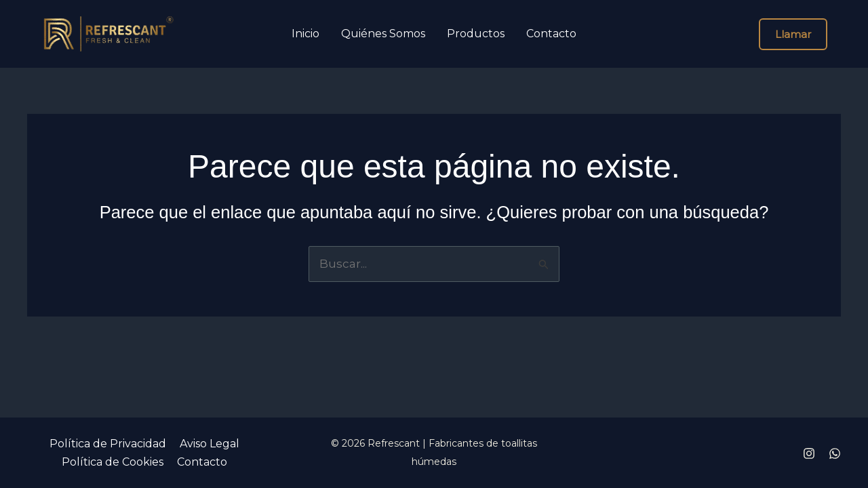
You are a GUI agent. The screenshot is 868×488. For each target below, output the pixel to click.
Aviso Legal (210, 444)
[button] (793, 34)
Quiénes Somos (383, 34)
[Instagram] (809, 453)
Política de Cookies (113, 462)
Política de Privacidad (108, 444)
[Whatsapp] (835, 453)
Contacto (551, 34)
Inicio (305, 34)
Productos (476, 34)
